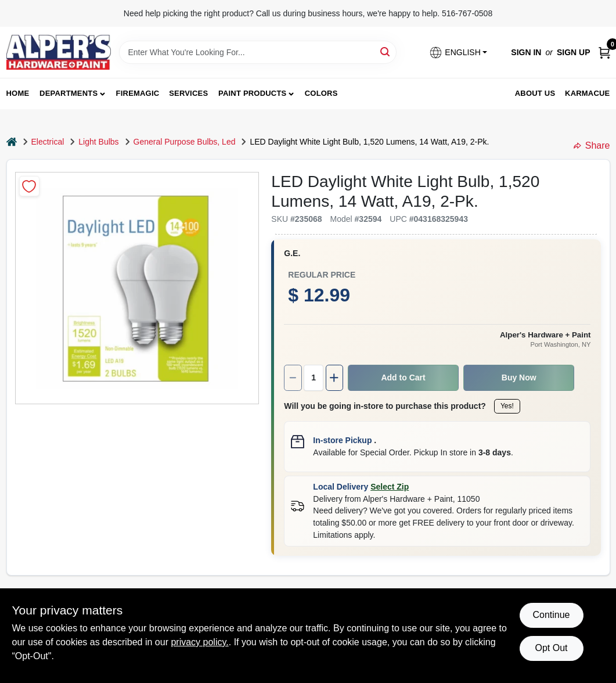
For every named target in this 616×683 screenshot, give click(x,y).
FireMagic (138, 93)
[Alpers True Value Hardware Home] (59, 52)
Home (18, 93)
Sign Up (574, 52)
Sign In (526, 52)
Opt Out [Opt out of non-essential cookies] (551, 648)
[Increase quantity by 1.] (334, 378)
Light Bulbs (98, 142)
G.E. (292, 253)
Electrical (48, 142)
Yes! (507, 406)
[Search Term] (258, 52)
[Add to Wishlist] (29, 186)
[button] (458, 53)
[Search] (386, 51)
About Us (535, 93)
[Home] (12, 142)
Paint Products (252, 93)
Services (188, 93)
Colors (321, 93)
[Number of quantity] (314, 378)
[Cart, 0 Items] (604, 53)
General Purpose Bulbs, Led (185, 142)
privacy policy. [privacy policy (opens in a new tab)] (199, 642)
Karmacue (587, 93)
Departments (69, 93)
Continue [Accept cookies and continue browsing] (551, 615)
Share (592, 145)
